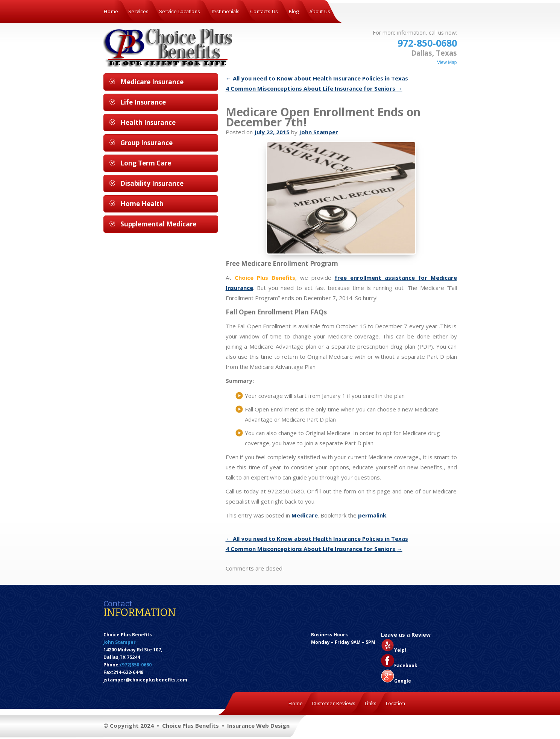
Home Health (142, 204)
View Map (447, 62)
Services (138, 11)
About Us (320, 11)
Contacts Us (264, 11)
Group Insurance (146, 143)
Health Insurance (148, 122)
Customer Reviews (334, 703)
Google (403, 681)
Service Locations (180, 11)
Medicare (305, 515)
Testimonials (225, 11)
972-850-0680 (427, 43)
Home (111, 11)
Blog (294, 11)
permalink (372, 515)
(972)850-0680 (136, 665)
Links (370, 703)
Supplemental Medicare (158, 224)
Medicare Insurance (152, 82)
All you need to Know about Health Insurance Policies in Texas (317, 78)
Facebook (406, 665)
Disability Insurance (152, 183)
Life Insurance (143, 102)
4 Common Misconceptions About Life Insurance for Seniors (314, 88)
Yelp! (400, 650)
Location (395, 703)
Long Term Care (146, 163)
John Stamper (319, 132)
